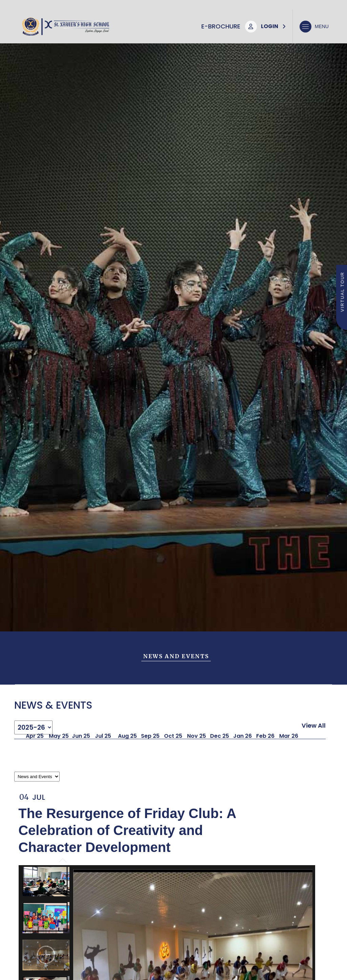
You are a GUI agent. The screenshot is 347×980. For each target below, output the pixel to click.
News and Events (176, 656)
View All (314, 725)
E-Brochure (221, 26)
